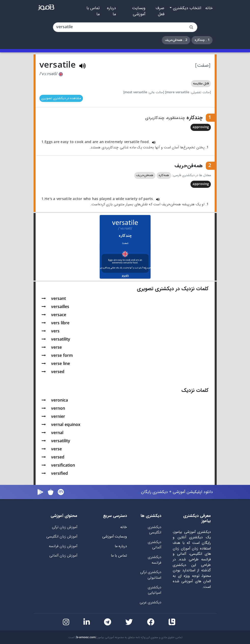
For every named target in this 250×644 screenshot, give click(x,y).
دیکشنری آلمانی (155, 545)
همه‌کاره (164, 175)
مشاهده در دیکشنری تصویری (61, 98)
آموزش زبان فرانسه (63, 546)
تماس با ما (93, 11)
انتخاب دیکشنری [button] (186, 8)
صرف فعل (160, 11)
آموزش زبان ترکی (65, 527)
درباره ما (112, 11)
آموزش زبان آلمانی (63, 556)
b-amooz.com (86, 637)
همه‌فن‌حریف (145, 175)
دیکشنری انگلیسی (155, 530)
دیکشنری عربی (150, 602)
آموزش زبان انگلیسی (62, 537)
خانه (209, 8)
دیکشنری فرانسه (155, 560)
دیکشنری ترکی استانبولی (151, 575)
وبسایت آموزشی (139, 11)
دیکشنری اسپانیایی (155, 590)
